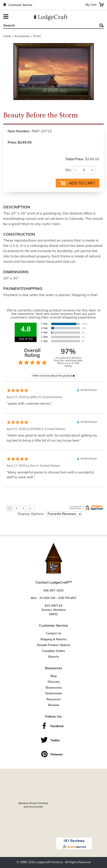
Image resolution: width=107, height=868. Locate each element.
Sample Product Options (54, 645)
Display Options (31, 514)
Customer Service (20, 5)
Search (102, 25)
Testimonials (53, 694)
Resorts (54, 657)
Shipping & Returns (53, 640)
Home (7, 36)
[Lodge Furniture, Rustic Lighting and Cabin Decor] (51, 17)
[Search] (49, 26)
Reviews (54, 705)
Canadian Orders (53, 651)
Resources (54, 700)
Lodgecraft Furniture (49, 862)
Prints (37, 36)
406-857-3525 (53, 591)
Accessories (22, 36)
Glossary (54, 682)
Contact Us (54, 634)
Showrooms (54, 688)
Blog (53, 676)
